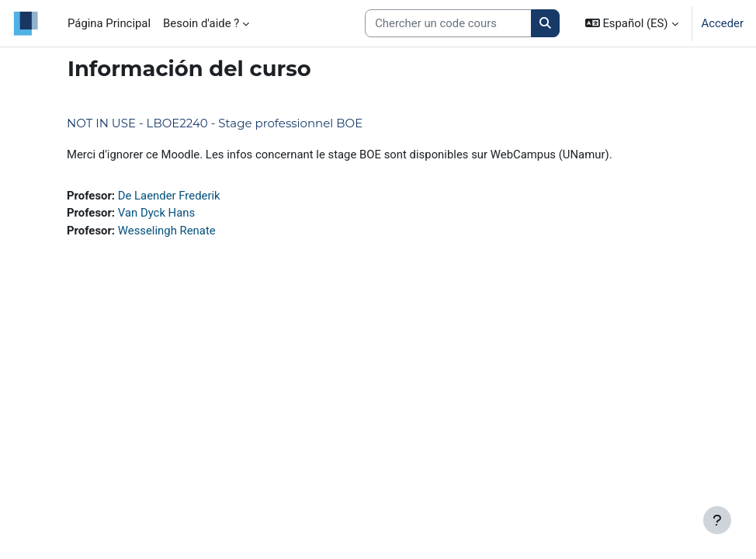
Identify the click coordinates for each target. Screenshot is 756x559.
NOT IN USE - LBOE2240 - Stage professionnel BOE (215, 123)
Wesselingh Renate (167, 231)
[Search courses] (448, 23)
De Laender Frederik (169, 196)
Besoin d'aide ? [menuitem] (201, 23)
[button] (632, 23)
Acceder (723, 23)
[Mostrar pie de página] (717, 520)
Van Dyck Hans (156, 213)
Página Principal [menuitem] (109, 23)
